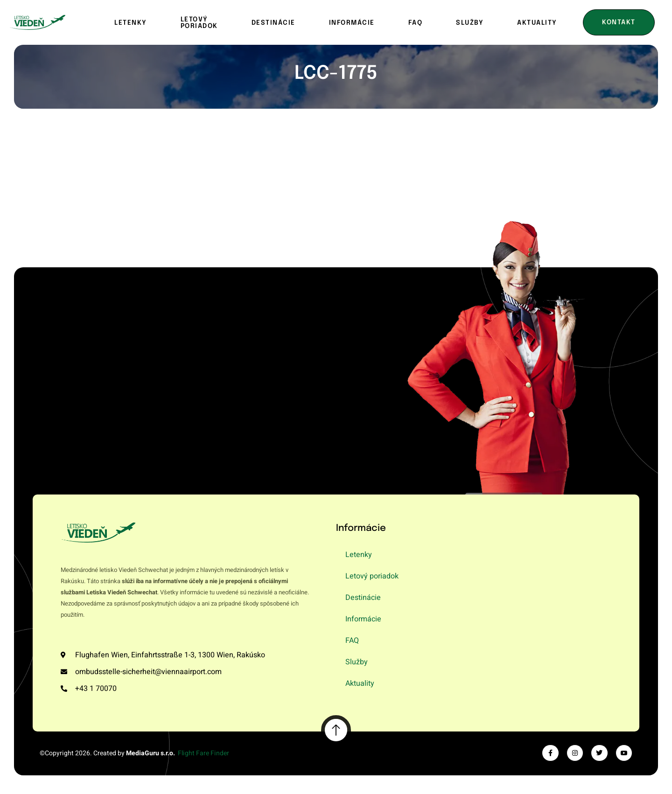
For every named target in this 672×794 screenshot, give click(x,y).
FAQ (416, 23)
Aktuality (360, 683)
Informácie (352, 23)
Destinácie (273, 23)
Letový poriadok (199, 23)
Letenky (131, 23)
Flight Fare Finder (203, 753)
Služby (470, 23)
